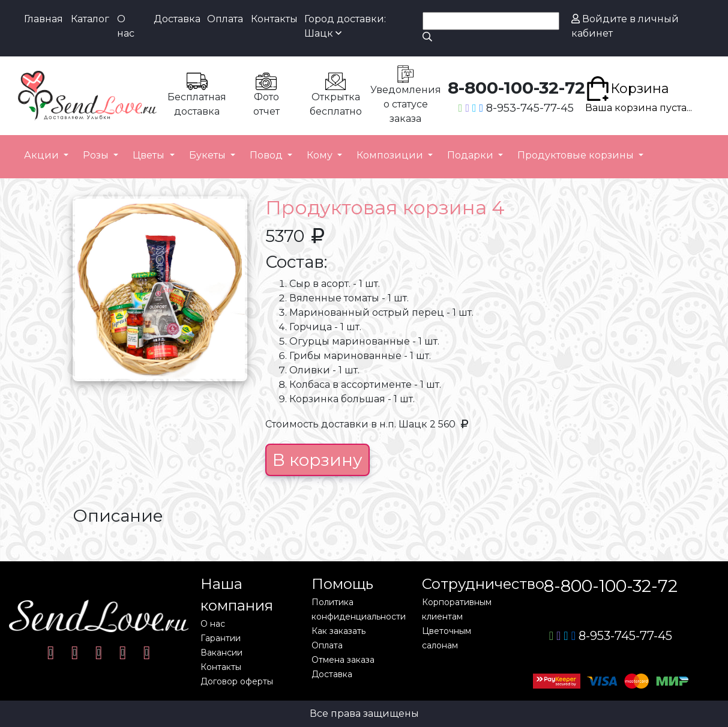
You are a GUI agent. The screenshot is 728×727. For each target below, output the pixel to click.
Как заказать (338, 631)
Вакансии (221, 653)
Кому (321, 155)
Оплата (225, 19)
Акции (43, 155)
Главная (44, 19)
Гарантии (221, 638)
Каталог (90, 19)
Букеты (209, 155)
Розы (97, 155)
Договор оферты (237, 681)
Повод (267, 155)
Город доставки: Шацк (345, 26)
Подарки (471, 155)
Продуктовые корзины (577, 155)
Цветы (150, 155)
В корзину (317, 460)
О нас (126, 26)
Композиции (391, 155)
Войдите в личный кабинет (625, 26)
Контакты (274, 19)
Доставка (177, 19)
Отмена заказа (343, 660)
